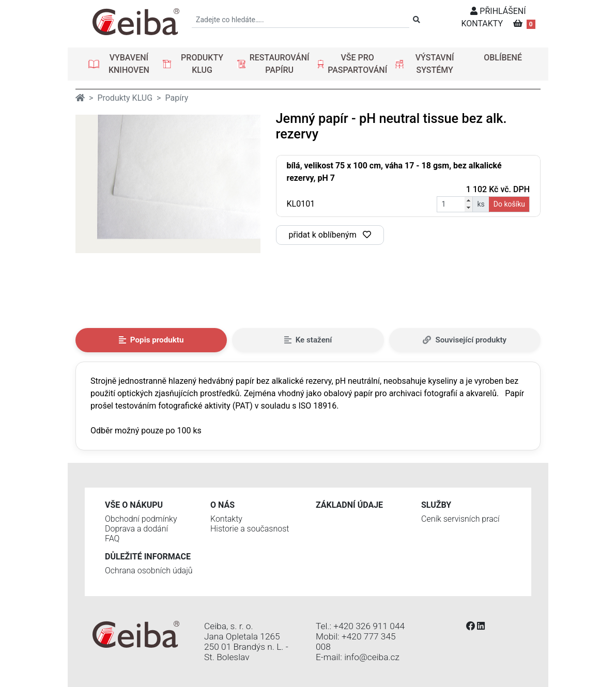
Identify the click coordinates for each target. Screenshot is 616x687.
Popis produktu (151, 340)
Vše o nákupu (134, 505)
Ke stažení (308, 340)
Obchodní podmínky (141, 519)
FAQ (112, 538)
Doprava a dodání (136, 529)
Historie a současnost (250, 529)
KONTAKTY (482, 24)
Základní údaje (349, 505)
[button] (121, 64)
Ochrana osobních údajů (149, 571)
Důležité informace (148, 557)
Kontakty (226, 519)
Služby (436, 505)
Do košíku (509, 204)
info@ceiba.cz (372, 657)
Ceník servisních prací (460, 519)
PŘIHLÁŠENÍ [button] (498, 11)
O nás (222, 505)
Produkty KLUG (125, 98)
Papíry (176, 98)
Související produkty (465, 340)
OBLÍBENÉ (503, 58)
